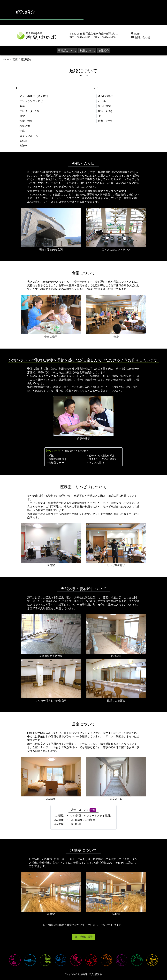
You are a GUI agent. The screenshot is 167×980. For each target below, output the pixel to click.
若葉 (15, 59)
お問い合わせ (140, 37)
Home (6, 59)
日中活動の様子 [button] (83, 937)
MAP (135, 34)
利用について (87, 51)
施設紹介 (104, 51)
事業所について (67, 51)
